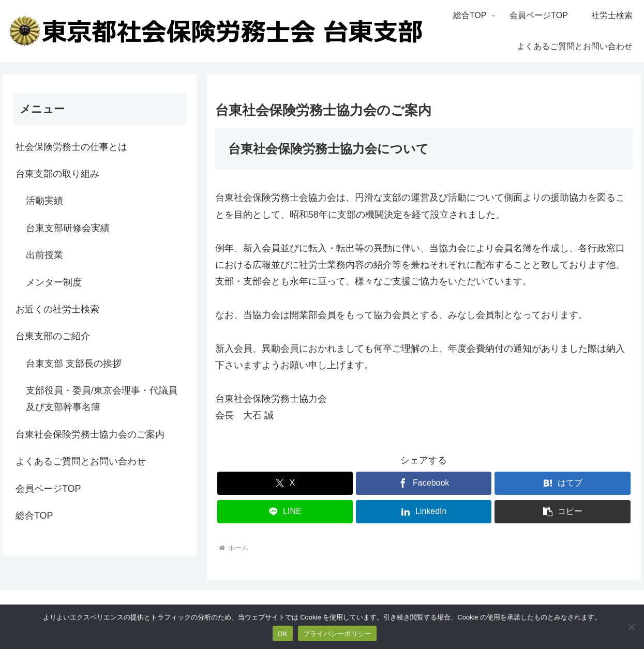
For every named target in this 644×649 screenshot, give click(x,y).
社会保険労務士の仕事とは (71, 147)
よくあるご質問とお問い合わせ (81, 461)
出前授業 (44, 255)
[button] (562, 512)
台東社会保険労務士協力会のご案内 (90, 434)
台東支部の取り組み (57, 174)
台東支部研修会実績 (68, 228)
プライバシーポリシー (338, 634)
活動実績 (44, 201)
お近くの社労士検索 (57, 309)
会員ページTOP (48, 489)
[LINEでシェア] (285, 512)
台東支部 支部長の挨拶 (74, 364)
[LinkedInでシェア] (424, 512)
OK (283, 634)
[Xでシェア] (285, 483)
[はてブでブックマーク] (562, 483)
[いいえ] (631, 627)
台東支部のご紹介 (53, 336)
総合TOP (34, 516)
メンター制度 (54, 282)
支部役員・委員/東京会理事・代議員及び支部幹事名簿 (102, 399)
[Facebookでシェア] (424, 483)
